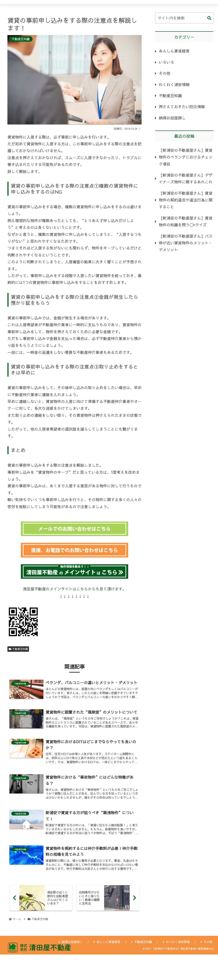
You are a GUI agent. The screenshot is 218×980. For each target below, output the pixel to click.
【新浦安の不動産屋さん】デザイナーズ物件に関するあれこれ (186, 178)
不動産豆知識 (18, 649)
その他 (165, 73)
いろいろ (166, 62)
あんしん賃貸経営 (174, 51)
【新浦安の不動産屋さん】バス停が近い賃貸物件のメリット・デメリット (186, 243)
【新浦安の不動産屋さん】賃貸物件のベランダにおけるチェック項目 (186, 157)
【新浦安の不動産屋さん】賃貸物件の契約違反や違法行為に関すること (186, 200)
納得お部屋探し (172, 118)
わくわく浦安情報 (174, 84)
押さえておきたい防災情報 (182, 107)
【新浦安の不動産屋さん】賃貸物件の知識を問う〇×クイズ (186, 221)
